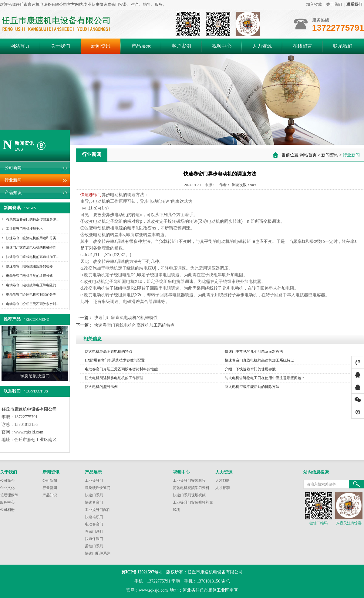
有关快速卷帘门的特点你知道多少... (32, 219)
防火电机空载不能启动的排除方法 (252, 387)
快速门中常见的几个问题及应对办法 (254, 352)
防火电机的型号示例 (101, 387)
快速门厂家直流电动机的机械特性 (31, 247)
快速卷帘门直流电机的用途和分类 (31, 238)
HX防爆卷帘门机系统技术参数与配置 (115, 360)
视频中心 (222, 46)
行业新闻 (13, 180)
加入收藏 (314, 4)
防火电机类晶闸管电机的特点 (109, 352)
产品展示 (141, 46)
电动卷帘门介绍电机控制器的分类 (31, 294)
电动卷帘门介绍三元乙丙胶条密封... (32, 304)
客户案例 (181, 46)
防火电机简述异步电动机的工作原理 (114, 378)
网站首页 (20, 46)
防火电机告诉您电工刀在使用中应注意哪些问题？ (265, 378)
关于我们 (334, 4)
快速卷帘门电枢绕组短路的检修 (29, 266)
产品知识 (13, 193)
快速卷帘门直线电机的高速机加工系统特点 (134, 325)
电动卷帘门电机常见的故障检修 (29, 276)
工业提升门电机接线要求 (24, 229)
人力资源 (262, 46)
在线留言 (302, 46)
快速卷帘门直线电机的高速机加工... (32, 257)
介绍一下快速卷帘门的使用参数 (250, 369)
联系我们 (343, 46)
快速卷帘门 (91, 195)
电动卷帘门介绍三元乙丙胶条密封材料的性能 (121, 369)
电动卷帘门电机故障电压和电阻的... (32, 285)
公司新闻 (13, 168)
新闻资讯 (101, 46)
